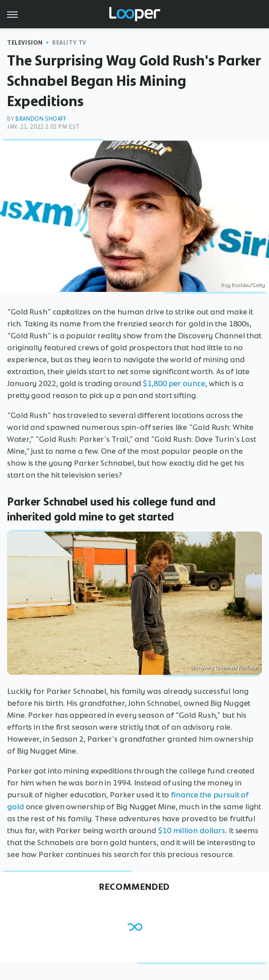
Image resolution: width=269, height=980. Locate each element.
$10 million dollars (192, 831)
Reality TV (69, 43)
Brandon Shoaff (41, 119)
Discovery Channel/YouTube (224, 668)
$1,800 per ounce (174, 383)
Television (25, 43)
